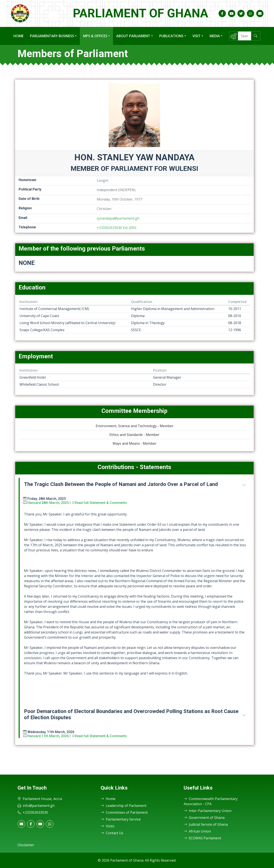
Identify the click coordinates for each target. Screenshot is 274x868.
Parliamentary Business (52, 36)
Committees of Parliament (124, 812)
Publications (171, 36)
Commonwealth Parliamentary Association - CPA (211, 801)
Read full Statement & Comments (101, 503)
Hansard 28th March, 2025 (48, 503)
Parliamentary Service (121, 819)
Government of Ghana (204, 818)
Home (19, 36)
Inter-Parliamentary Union (208, 811)
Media (215, 36)
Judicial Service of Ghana (206, 824)
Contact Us (112, 833)
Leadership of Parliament (124, 806)
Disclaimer (26, 845)
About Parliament (133, 36)
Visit (197, 36)
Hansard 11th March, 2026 (48, 736)
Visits (107, 826)
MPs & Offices (95, 36)
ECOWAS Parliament (202, 838)
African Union (197, 831)
